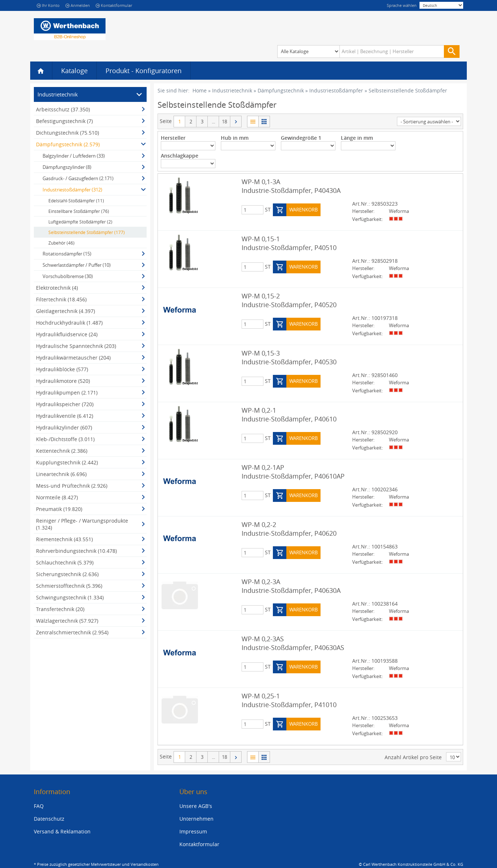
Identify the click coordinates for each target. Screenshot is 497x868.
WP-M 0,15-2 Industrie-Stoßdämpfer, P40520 (289, 300)
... (213, 122)
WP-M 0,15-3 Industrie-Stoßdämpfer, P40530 (289, 357)
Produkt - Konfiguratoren (144, 71)
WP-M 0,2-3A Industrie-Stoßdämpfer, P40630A (291, 586)
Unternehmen (196, 819)
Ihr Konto (48, 5)
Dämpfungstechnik (281, 90)
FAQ (39, 806)
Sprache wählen (402, 5)
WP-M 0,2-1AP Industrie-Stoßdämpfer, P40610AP (293, 472)
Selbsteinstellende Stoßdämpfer (408, 90)
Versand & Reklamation (62, 831)
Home (200, 90)
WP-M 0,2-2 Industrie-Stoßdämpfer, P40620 (289, 529)
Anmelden (78, 5)
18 (224, 122)
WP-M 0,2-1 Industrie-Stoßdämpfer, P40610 (289, 415)
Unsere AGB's (196, 806)
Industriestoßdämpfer (336, 90)
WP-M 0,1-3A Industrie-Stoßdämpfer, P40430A (291, 186)
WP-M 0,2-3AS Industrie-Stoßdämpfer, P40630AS (293, 643)
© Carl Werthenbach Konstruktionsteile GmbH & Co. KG (411, 864)
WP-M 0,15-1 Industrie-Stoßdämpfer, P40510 (289, 243)
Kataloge (74, 71)
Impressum (193, 831)
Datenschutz (49, 819)
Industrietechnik (232, 90)
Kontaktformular (114, 5)
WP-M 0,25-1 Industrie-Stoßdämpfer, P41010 (289, 700)
